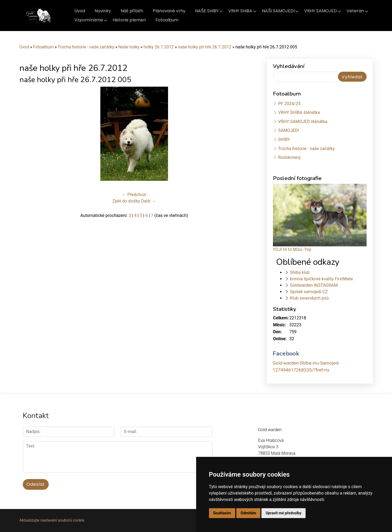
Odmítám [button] (248, 513)
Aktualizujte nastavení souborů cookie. (52, 520)
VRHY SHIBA (240, 11)
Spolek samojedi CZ (309, 292)
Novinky (103, 11)
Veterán (355, 11)
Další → (148, 201)
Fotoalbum (167, 20)
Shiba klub (300, 272)
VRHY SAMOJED (321, 11)
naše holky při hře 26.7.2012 (205, 47)
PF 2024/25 (289, 104)
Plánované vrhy (169, 11)
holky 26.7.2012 (159, 47)
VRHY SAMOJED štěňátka (303, 122)
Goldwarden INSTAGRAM (314, 285)
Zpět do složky (126, 201)
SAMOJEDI (288, 130)
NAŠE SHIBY (207, 11)
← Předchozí (134, 195)
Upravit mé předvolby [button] (283, 513)
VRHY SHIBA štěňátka (299, 112)
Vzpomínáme (89, 20)
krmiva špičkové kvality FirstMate (321, 279)
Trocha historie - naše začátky (86, 47)
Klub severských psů (309, 298)
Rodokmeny (289, 157)
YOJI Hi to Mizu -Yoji (292, 249)
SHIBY (284, 139)
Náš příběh (132, 11)
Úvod (80, 11)
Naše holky (130, 47)
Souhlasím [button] (222, 513)
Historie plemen (129, 20)
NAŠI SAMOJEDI (278, 11)
